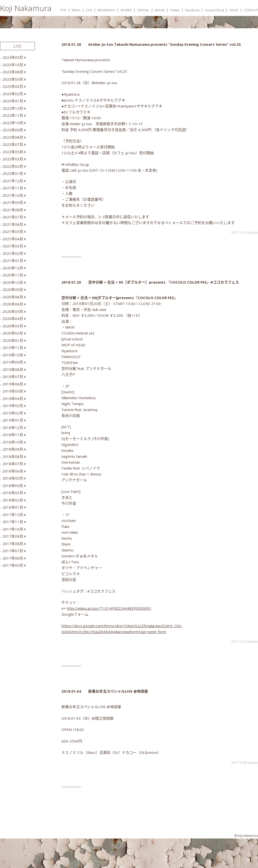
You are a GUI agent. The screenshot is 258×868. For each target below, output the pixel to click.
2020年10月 (13, 282)
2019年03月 (13, 406)
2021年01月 (13, 260)
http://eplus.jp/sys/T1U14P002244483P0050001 (109, 608)
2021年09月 (13, 202)
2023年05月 (13, 79)
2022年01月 (13, 173)
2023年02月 (13, 94)
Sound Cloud (215, 10)
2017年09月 (13, 536)
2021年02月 (13, 253)
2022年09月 (13, 130)
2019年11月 (13, 348)
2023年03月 (13, 86)
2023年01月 (13, 101)
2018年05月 (13, 478)
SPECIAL (143, 10)
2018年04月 (13, 486)
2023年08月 (13, 72)
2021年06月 (13, 224)
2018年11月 (13, 435)
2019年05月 (13, 391)
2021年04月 (13, 239)
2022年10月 (13, 123)
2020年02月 (13, 333)
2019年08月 (13, 369)
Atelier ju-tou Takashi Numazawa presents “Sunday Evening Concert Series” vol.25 (165, 44)
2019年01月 (13, 420)
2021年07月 (13, 217)
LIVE (89, 10)
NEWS (76, 10)
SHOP (234, 10)
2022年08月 (13, 137)
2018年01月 (13, 507)
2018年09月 (13, 449)
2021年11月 (13, 188)
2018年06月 (13, 471)
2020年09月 (13, 289)
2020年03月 (13, 326)
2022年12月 (13, 108)
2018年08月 (13, 457)
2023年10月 (13, 65)
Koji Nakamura (26, 8)
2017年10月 (13, 529)
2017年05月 (13, 565)
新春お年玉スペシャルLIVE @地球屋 (118, 691)
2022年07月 (13, 144)
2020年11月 (13, 275)
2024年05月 (13, 57)
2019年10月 (13, 355)
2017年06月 (13, 558)
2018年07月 (13, 464)
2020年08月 (13, 297)
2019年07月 (13, 377)
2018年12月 (13, 427)
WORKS (126, 10)
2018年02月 (13, 500)
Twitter (175, 10)
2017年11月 (13, 522)
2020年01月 (13, 340)
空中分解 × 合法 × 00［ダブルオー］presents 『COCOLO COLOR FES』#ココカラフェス (164, 282)
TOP (63, 10)
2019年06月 (13, 384)
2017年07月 (13, 551)
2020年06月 (13, 304)
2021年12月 (13, 181)
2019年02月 (13, 413)
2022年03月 (13, 159)
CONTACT (251, 10)
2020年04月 (13, 319)
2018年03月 (13, 493)
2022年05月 (13, 152)
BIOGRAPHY (106, 10)
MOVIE (160, 10)
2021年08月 (13, 210)
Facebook (192, 10)
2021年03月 (13, 246)
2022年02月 (13, 166)
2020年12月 (13, 268)
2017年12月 (13, 515)
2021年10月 (13, 195)
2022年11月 (13, 115)
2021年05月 (13, 231)
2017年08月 (13, 544)
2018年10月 (13, 442)
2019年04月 (13, 398)
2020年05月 (13, 311)
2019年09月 (13, 362)
